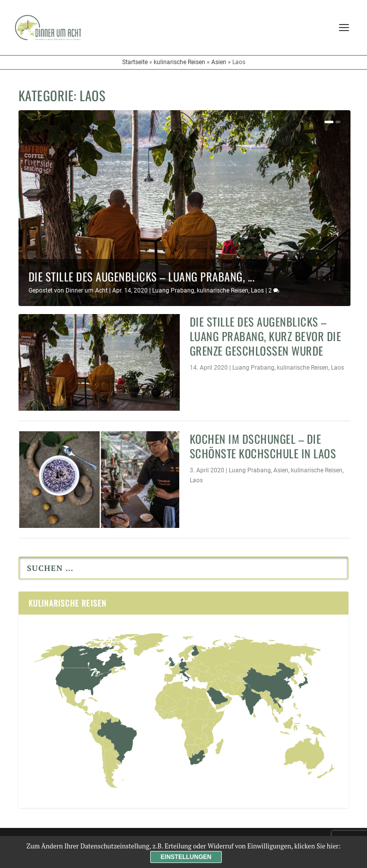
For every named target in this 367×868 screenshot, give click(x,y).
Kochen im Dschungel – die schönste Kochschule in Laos (263, 446)
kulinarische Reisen (179, 62)
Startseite (135, 62)
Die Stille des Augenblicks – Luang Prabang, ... (142, 276)
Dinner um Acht (87, 291)
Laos (257, 291)
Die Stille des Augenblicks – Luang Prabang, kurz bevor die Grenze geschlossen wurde (266, 336)
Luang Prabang (173, 291)
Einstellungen (186, 857)
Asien (219, 62)
